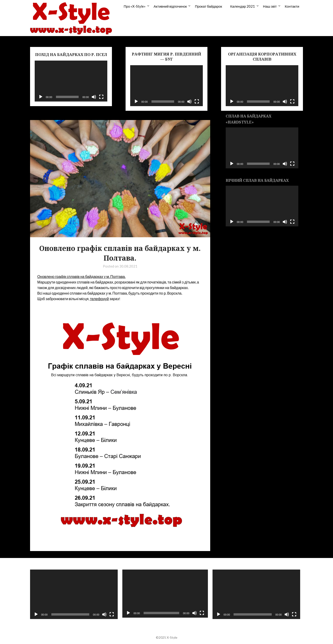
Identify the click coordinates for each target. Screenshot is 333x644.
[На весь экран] (101, 97)
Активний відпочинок (170, 6)
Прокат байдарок (209, 6)
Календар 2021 (242, 6)
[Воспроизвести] (41, 97)
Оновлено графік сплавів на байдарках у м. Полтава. (81, 276)
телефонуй (99, 299)
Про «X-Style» (135, 6)
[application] (71, 81)
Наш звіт (270, 6)
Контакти (292, 6)
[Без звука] (94, 97)
